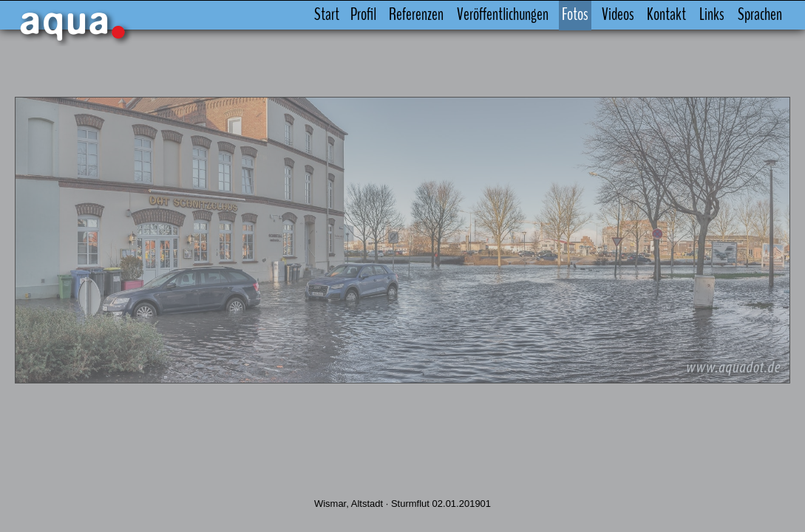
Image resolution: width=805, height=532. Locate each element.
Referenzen (389, 15)
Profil (335, 15)
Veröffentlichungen (475, 15)
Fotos (548, 15)
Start (299, 15)
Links (685, 15)
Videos (590, 15)
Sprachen (733, 15)
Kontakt (639, 15)
